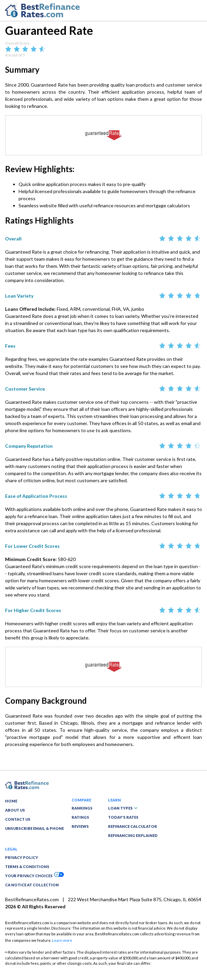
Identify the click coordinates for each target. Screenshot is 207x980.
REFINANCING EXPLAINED (133, 835)
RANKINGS (82, 808)
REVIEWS (80, 826)
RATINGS (80, 817)
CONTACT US (18, 819)
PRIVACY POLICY (22, 857)
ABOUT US (15, 810)
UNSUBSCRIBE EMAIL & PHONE (34, 828)
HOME (11, 801)
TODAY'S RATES (123, 817)
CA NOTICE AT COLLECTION (32, 885)
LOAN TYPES (123, 808)
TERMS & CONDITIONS (27, 867)
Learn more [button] (62, 940)
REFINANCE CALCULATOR (133, 826)
